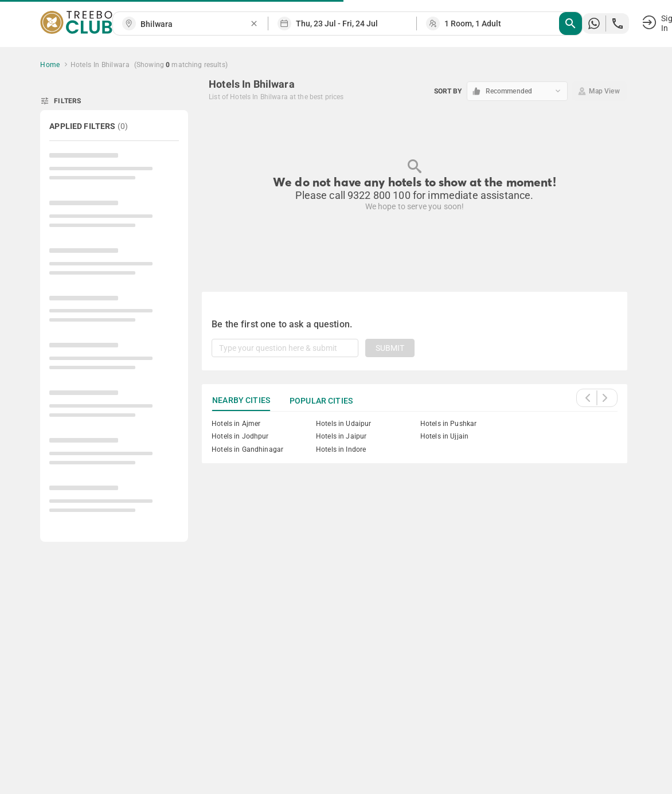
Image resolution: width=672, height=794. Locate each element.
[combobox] (195, 24)
